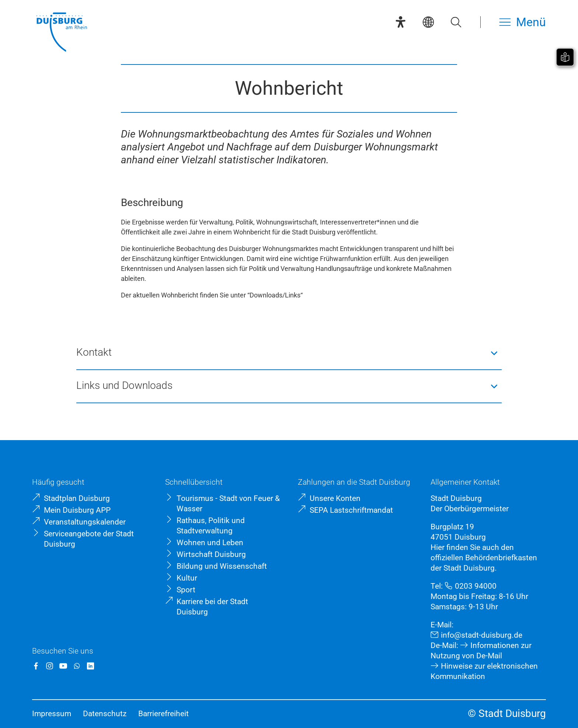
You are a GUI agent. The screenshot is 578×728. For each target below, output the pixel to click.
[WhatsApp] (77, 666)
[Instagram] (50, 666)
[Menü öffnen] (523, 22)
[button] (289, 353)
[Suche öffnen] (456, 22)
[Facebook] (36, 666)
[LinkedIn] (90, 666)
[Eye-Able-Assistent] (401, 22)
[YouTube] (63, 666)
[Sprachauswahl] (428, 22)
